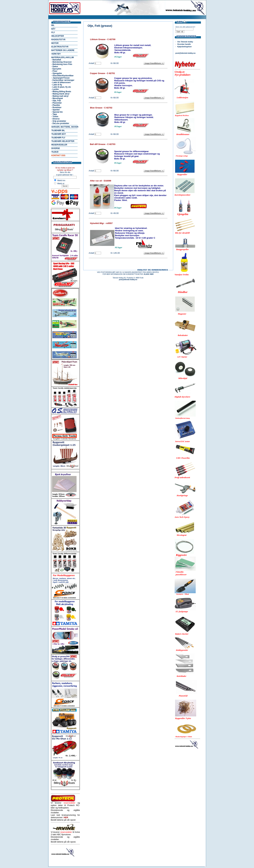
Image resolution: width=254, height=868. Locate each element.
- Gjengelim (57, 73)
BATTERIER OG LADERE (63, 50)
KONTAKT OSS (58, 155)
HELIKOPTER (58, 36)
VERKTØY (56, 54)
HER (66, 817)
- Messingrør (57, 98)
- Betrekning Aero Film (62, 64)
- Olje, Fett (56, 101)
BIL (53, 25)
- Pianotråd (56, 103)
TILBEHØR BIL (58, 130)
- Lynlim (55, 89)
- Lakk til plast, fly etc (61, 87)
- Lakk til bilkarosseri (61, 82)
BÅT (53, 29)
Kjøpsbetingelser (184, 47)
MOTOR (55, 43)
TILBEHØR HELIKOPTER (63, 141)
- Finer (54, 71)
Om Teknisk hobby (185, 42)
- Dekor (55, 67)
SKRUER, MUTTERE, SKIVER (65, 127)
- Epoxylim (56, 69)
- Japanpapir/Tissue (60, 78)
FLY (53, 32)
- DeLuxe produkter (60, 123)
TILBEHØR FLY (58, 138)
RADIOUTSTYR (58, 40)
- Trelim (55, 117)
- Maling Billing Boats (61, 92)
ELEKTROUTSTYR (60, 47)
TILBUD (55, 152)
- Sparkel (55, 110)
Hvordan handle (184, 44)
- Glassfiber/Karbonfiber (62, 76)
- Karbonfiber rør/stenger (63, 80)
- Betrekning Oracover (62, 62)
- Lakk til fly (57, 85)
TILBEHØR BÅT (59, 134)
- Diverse (55, 119)
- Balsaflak (56, 60)
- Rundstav (56, 107)
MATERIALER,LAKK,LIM (63, 57)
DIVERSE (56, 148)
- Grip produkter (59, 121)
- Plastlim (56, 105)
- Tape (54, 114)
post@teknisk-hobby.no (185, 53)
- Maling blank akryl (60, 94)
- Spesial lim (57, 112)
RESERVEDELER (59, 145)
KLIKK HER (149, 274)
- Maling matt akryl (60, 96)
